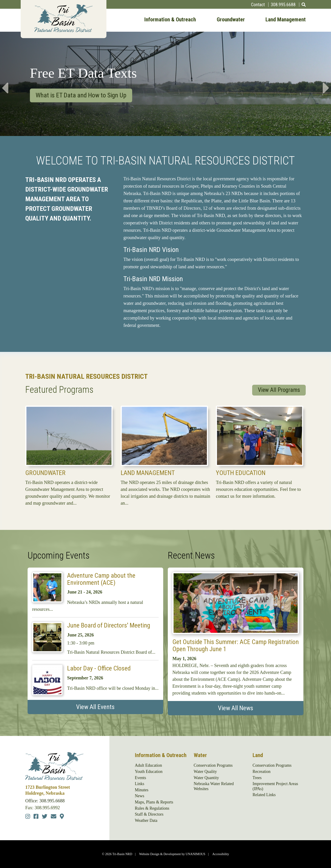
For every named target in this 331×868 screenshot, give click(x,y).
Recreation (262, 772)
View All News (236, 708)
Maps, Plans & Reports (154, 802)
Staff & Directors (149, 814)
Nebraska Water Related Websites (214, 786)
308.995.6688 (283, 5)
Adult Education (148, 765)
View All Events (95, 707)
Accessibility (221, 854)
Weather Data (146, 820)
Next (326, 84)
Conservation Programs (213, 765)
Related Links (264, 795)
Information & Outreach (170, 20)
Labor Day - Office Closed (99, 668)
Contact (258, 5)
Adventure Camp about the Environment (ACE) (101, 579)
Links (139, 784)
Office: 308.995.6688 (45, 801)
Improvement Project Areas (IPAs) (275, 786)
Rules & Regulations (152, 808)
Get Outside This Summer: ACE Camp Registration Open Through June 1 (236, 645)
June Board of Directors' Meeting (109, 625)
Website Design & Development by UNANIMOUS (172, 854)
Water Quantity (206, 778)
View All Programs (279, 390)
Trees (257, 778)
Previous (5, 84)
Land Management (286, 20)
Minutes (141, 790)
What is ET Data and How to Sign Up (81, 95)
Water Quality (205, 772)
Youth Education (241, 473)
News (139, 796)
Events (140, 778)
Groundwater (231, 20)
